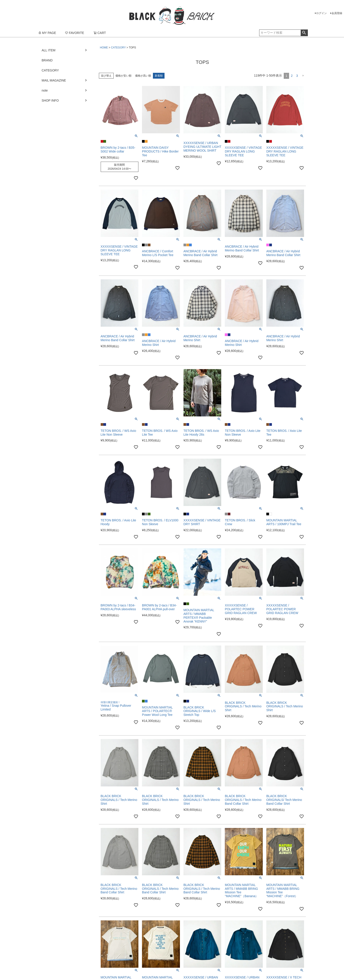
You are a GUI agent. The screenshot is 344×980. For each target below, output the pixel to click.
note (45, 90)
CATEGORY (118, 48)
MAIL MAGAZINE (54, 80)
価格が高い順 (143, 76)
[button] (303, 76)
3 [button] (297, 76)
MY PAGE (47, 33)
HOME (104, 48)
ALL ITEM (49, 50)
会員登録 (337, 13)
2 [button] (292, 76)
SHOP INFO (50, 100)
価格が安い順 (123, 76)
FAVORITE (75, 33)
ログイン (321, 13)
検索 (304, 33)
